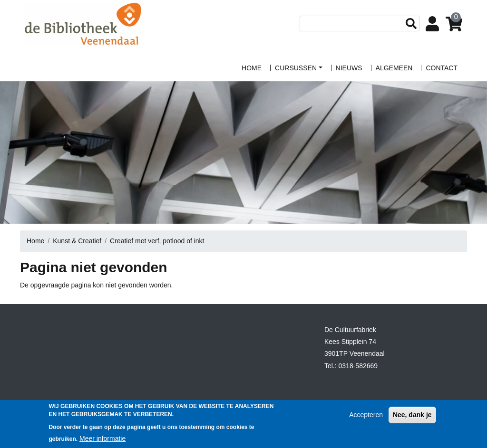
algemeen (394, 68)
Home (35, 241)
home (252, 68)
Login (434, 25)
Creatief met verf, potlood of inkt (157, 241)
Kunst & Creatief (77, 241)
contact (442, 68)
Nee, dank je (412, 419)
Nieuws (349, 68)
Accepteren (366, 419)
